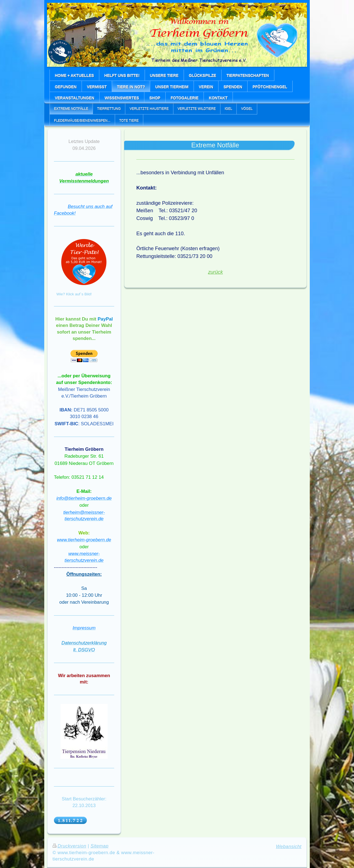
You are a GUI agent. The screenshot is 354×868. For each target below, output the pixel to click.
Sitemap (99, 846)
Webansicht (289, 847)
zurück (215, 272)
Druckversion (69, 846)
